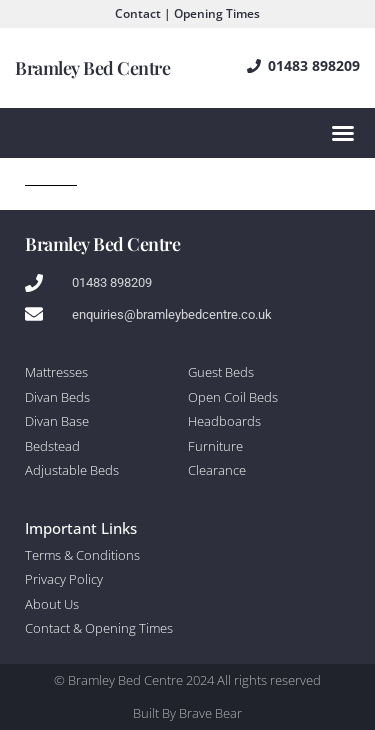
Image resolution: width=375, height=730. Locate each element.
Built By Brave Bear (187, 713)
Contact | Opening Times (187, 13)
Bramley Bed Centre (92, 68)
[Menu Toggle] (343, 133)
